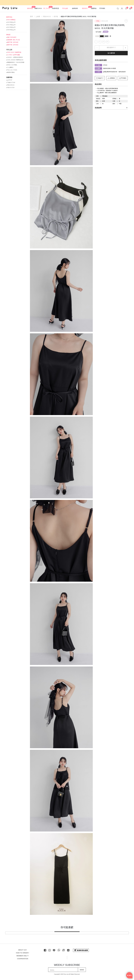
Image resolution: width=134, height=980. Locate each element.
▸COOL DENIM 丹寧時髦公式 (15, 60)
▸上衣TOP (9, 80)
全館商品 (9, 77)
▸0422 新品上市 (11, 25)
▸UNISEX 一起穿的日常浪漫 (14, 57)
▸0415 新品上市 (11, 27)
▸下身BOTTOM (11, 83)
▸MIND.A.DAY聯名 (12, 65)
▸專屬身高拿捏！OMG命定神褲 (15, 62)
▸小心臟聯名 (10, 67)
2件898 (106, 32)
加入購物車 (111, 53)
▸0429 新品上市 (11, 22)
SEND (82, 970)
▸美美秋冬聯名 (10, 72)
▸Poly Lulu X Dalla (12, 70)
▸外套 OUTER (10, 88)
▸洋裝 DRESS (10, 85)
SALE (8, 35)
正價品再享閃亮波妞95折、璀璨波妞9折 (114, 72)
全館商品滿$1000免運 (109, 68)
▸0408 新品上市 (11, 30)
